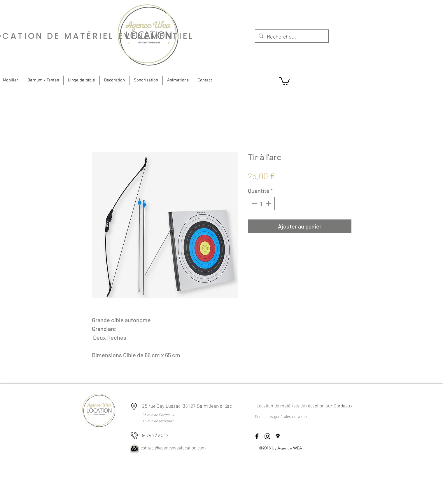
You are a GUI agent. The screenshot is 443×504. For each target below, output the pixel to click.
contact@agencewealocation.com (173, 447)
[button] (284, 81)
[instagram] (267, 436)
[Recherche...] (291, 37)
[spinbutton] (261, 203)
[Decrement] (254, 203)
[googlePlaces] (278, 436)
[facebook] (257, 436)
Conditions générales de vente (281, 416)
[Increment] (269, 203)
